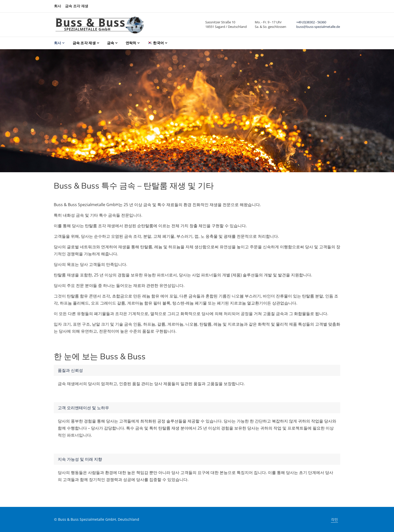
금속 (111, 43)
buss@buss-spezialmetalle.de (318, 27)
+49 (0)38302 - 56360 (311, 22)
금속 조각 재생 (77, 6)
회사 (58, 6)
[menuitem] (157, 43)
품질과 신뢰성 (70, 370)
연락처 (131, 43)
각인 (334, 519)
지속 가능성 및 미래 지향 (80, 459)
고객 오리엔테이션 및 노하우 (83, 408)
